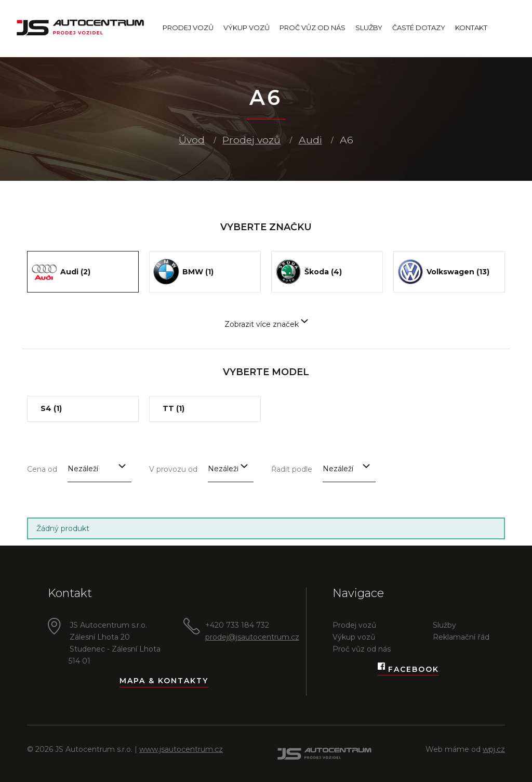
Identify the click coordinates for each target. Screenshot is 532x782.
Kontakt (471, 28)
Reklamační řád (461, 637)
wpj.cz (494, 749)
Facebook (408, 670)
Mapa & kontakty (164, 681)
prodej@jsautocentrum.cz (252, 637)
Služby (369, 28)
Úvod (192, 140)
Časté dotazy (419, 28)
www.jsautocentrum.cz (181, 749)
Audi (310, 140)
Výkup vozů (247, 28)
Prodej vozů (188, 28)
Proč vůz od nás (312, 28)
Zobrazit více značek (266, 324)
